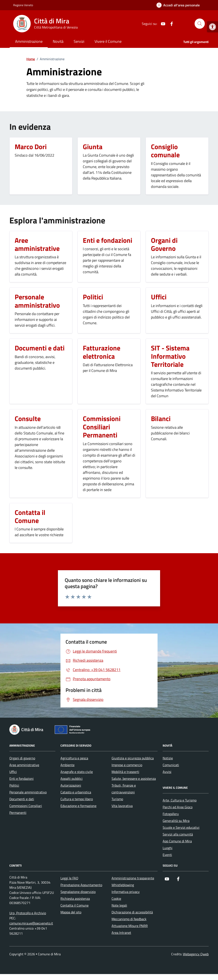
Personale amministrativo (28, 792)
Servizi (79, 41)
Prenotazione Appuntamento (81, 885)
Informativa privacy (126, 892)
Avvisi (167, 772)
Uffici (13, 772)
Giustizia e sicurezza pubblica (133, 758)
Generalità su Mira (176, 821)
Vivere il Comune (108, 41)
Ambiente (67, 765)
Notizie (168, 758)
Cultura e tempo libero (77, 799)
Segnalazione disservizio (78, 892)
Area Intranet (121, 933)
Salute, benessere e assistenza (134, 779)
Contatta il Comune (75, 905)
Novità (58, 41)
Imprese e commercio (127, 765)
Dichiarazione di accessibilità (132, 912)
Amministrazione (29, 41)
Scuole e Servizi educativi (181, 827)
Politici (14, 785)
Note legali (119, 905)
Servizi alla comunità (178, 834)
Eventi (167, 855)
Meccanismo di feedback (129, 919)
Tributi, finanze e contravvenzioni (124, 789)
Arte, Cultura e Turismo (180, 800)
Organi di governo (22, 758)
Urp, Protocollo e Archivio (28, 913)
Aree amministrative (24, 765)
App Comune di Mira (177, 841)
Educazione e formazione (78, 806)
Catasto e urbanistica (76, 792)
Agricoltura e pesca (74, 758)
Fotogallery (171, 814)
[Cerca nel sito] (200, 24)
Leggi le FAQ (69, 878)
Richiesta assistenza (75, 899)
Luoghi (168, 848)
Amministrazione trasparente (133, 878)
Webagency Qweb (196, 954)
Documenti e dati (22, 799)
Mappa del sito (71, 912)
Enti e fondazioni (22, 779)
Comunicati (171, 765)
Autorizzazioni (71, 785)
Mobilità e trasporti (125, 772)
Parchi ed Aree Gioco (178, 807)
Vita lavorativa (122, 806)
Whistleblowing (123, 885)
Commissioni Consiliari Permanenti (26, 809)
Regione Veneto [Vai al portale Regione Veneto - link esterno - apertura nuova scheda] (23, 5)
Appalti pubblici (72, 779)
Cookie (116, 899)
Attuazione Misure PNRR (130, 926)
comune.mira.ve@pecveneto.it (31, 923)
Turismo (117, 799)
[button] (212, 27)
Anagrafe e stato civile (77, 772)
